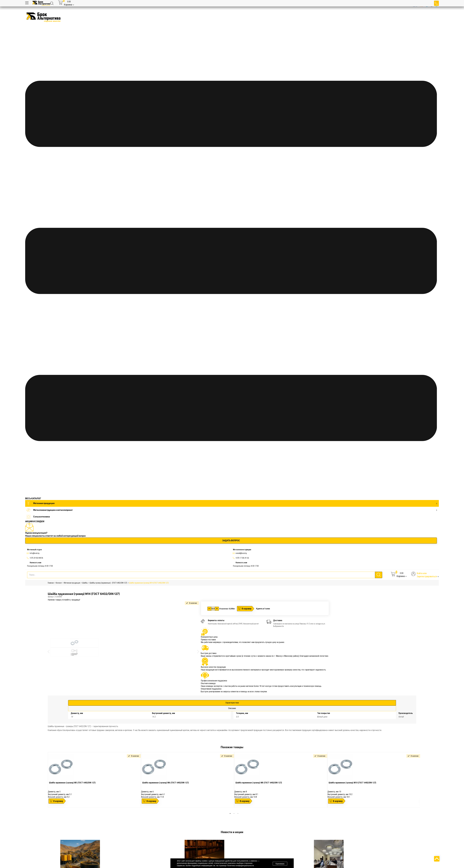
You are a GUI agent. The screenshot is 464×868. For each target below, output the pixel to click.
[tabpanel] (94, 780)
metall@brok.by (241, 553)
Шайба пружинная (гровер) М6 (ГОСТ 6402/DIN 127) (165, 783)
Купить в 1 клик (263, 609)
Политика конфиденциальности (240, 866)
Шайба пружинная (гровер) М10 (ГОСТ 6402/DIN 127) (352, 783)
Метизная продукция (232, 503)
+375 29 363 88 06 (36, 558)
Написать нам (35, 563)
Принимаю (280, 863)
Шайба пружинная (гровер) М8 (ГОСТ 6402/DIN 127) (259, 783)
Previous (46, 782)
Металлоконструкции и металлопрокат (232, 510)
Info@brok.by (35, 553)
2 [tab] (234, 813)
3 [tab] (238, 813)
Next (422, 782)
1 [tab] (230, 813)
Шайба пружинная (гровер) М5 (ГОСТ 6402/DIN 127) (72, 783)
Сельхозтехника (38, 517)
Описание (232, 708)
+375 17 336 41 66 (242, 558)
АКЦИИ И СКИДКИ (35, 521)
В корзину (247, 609)
